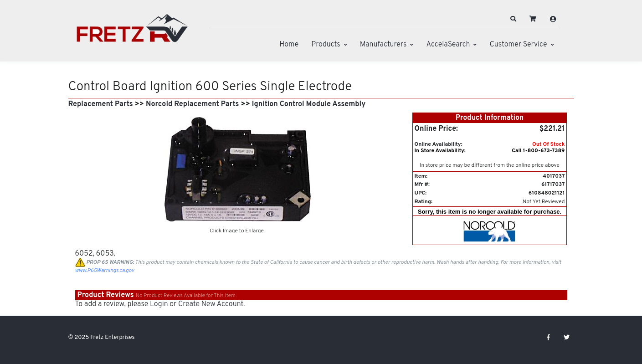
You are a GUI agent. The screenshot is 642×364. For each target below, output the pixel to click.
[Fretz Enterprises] (132, 33)
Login (159, 304)
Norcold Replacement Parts (192, 104)
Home (289, 45)
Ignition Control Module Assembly (309, 104)
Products (326, 45)
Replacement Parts (101, 104)
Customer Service (518, 45)
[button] (513, 19)
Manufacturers (383, 45)
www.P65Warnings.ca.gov (105, 271)
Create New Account (211, 304)
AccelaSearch (448, 45)
